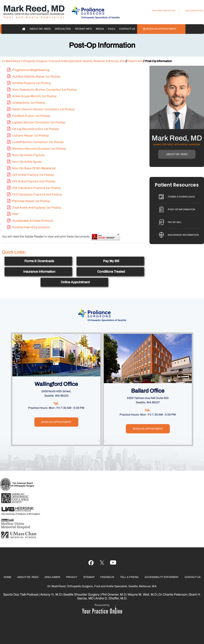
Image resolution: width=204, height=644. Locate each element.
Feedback (107, 577)
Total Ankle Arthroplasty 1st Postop (37, 208)
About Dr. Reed (40, 29)
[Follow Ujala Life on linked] (113, 563)
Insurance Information (39, 272)
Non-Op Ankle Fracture (28, 155)
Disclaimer (52, 577)
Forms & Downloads (39, 261)
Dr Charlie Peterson (173, 594)
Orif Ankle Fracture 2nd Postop (34, 181)
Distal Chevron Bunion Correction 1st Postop (43, 109)
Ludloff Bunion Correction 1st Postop (38, 142)
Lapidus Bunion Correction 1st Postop (39, 122)
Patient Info (83, 29)
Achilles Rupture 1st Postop (32, 83)
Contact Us (127, 29)
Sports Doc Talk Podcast (21, 594)
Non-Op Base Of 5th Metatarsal (34, 168)
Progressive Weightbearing (31, 70)
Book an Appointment (161, 29)
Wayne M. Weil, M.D (142, 594)
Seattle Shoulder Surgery (81, 594)
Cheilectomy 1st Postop (29, 103)
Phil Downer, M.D (114, 594)
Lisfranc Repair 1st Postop (30, 136)
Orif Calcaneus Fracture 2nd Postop (37, 194)
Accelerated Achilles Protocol (33, 221)
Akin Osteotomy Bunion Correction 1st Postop (44, 90)
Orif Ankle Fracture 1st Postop (33, 175)
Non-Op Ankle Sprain (27, 162)
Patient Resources (177, 185)
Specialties (63, 29)
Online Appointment (75, 282)
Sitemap (89, 577)
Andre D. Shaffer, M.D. (111, 598)
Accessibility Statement (162, 577)
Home (24, 29)
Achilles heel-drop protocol (31, 227)
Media (100, 29)
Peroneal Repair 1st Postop (31, 201)
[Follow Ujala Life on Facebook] (91, 563)
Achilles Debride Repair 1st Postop (36, 77)
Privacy (72, 577)
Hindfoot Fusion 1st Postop (31, 116)
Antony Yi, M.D (51, 594)
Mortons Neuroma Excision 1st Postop (39, 149)
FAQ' (112, 29)
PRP (15, 214)
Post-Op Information (182, 210)
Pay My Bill (111, 261)
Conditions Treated (111, 272)
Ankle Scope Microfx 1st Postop (34, 96)
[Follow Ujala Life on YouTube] (102, 563)
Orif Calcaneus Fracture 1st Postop (36, 188)
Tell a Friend (129, 577)
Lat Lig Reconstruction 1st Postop (36, 129)
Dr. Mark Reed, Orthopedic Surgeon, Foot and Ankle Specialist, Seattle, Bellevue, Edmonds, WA (63, 61)
